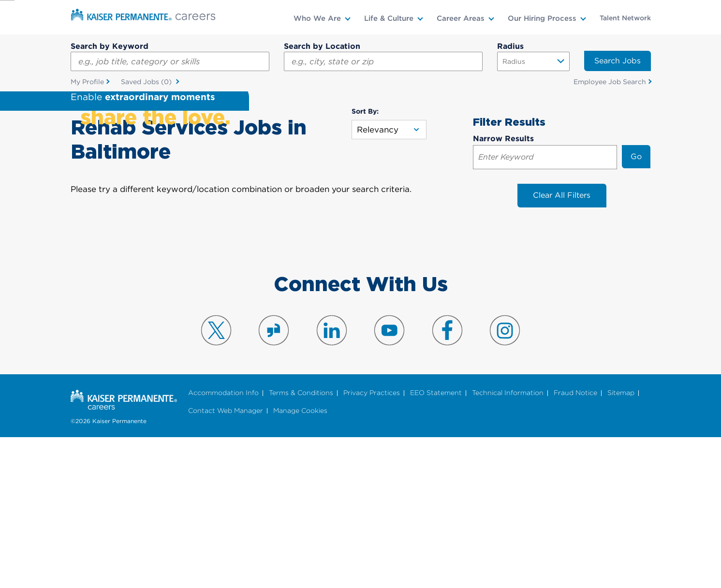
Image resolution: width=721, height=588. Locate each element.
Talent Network (625, 18)
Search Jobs (618, 61)
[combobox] (383, 61)
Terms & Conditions (301, 544)
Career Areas (461, 18)
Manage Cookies (300, 561)
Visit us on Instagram (505, 481)
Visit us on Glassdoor (274, 481)
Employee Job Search (610, 82)
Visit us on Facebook (447, 481)
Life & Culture (389, 18)
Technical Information (508, 544)
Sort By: (365, 262)
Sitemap (621, 544)
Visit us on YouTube (389, 481)
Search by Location (322, 46)
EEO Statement (436, 544)
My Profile (87, 82)
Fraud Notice (575, 544)
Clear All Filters (562, 346)
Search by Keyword (110, 46)
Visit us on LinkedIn (332, 481)
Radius (510, 46)
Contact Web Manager (226, 561)
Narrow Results (503, 289)
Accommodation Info (223, 544)
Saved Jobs (147, 82)
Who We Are (317, 18)
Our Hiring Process (542, 18)
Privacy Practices (372, 544)
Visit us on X (216, 481)
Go (636, 307)
